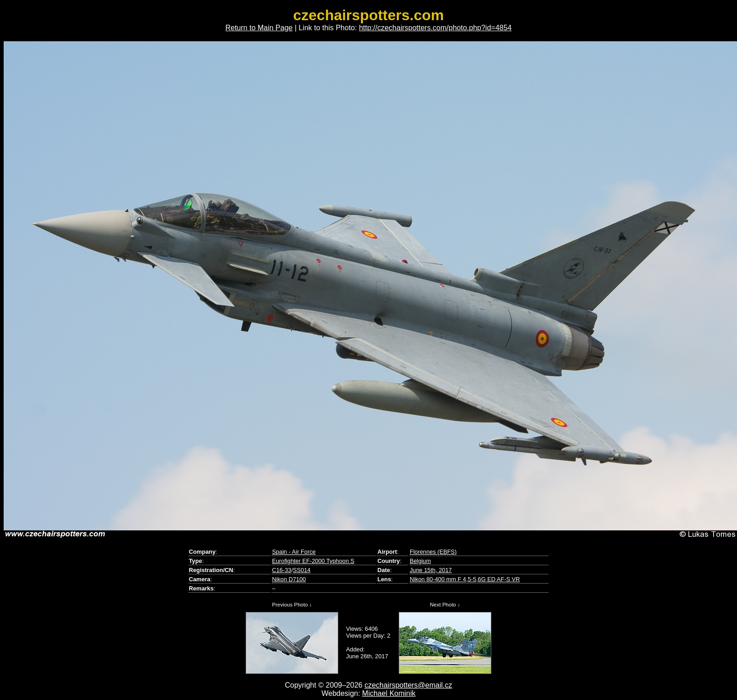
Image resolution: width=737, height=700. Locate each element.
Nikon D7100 (289, 579)
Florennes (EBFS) (433, 552)
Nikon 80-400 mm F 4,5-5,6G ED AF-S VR (465, 579)
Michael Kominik (389, 693)
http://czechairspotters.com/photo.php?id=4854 (435, 28)
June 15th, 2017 (431, 570)
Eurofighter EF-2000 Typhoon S (313, 561)
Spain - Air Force (294, 552)
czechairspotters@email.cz (408, 685)
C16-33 (281, 570)
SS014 (302, 570)
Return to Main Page (259, 28)
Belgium (420, 561)
